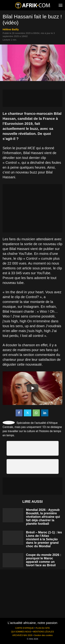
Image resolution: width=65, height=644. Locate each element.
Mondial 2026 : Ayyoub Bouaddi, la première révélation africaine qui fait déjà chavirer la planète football (43, 517)
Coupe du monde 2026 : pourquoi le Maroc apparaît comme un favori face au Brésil (44, 560)
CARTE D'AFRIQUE (25, 628)
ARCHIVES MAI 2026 (22, 635)
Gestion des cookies (43, 635)
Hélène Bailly (11, 29)
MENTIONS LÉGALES (44, 632)
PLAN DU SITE (43, 628)
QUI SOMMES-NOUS (21, 632)
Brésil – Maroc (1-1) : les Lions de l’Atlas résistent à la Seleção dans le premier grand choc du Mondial (44, 539)
